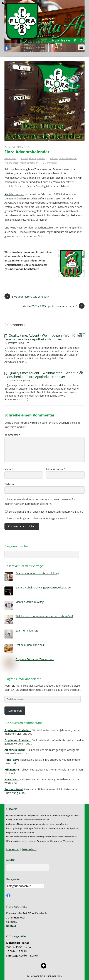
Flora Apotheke (37, 158)
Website (9, 484)
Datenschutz (29, 849)
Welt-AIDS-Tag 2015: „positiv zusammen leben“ (54, 306)
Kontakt (11, 926)
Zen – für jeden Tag (27, 631)
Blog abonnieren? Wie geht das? (27, 297)
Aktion (24, 158)
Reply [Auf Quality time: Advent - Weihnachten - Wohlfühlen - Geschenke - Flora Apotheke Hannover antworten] (82, 334)
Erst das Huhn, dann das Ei (31, 645)
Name (9, 469)
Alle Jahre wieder (14, 194)
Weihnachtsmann (29, 163)
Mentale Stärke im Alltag (30, 602)
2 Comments (50, 163)
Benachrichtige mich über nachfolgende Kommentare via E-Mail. (46, 512)
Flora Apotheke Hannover (43, 976)
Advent (54, 158)
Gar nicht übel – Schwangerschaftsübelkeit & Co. (43, 587)
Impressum (13, 849)
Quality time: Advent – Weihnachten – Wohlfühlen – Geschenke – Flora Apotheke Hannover (44, 375)
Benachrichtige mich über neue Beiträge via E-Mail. (38, 518)
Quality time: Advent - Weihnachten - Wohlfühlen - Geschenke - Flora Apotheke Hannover (44, 337)
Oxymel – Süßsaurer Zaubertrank (35, 659)
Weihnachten (12, 163)
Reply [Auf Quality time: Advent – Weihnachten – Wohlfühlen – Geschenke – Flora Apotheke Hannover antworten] (82, 372)
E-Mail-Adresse (56, 469)
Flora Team (10, 158)
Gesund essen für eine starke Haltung (37, 573)
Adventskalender (68, 158)
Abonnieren (15, 711)
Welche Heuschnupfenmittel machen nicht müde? (44, 616)
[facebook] (7, 48)
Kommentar (12, 435)
